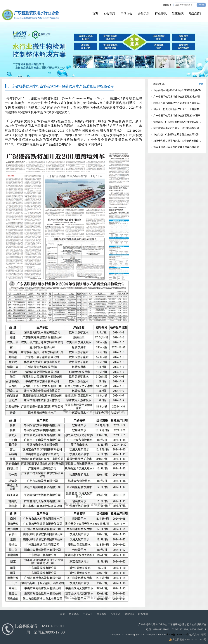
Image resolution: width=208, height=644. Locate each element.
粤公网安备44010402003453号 (189, 639)
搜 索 (201, 5)
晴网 (204, 635)
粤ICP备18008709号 (177, 635)
